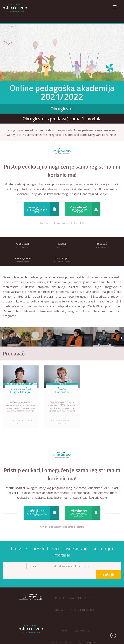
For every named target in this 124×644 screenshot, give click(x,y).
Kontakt (64, 622)
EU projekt (92, 634)
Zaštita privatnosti (61, 634)
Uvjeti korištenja (82, 622)
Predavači (14, 353)
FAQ (79, 634)
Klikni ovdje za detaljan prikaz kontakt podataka (62, 223)
